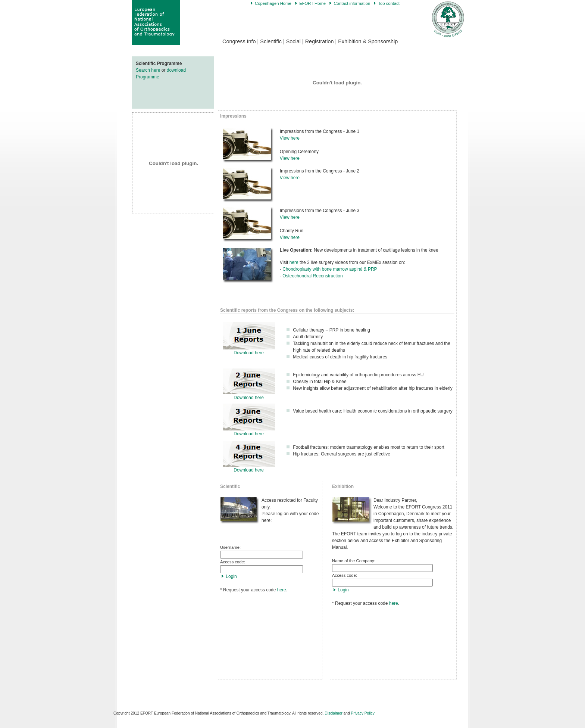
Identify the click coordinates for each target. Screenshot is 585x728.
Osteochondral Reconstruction (312, 276)
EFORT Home (312, 3)
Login (231, 576)
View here (290, 138)
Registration (320, 41)
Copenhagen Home (273, 3)
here (294, 262)
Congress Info (239, 41)
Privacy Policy (363, 713)
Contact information (352, 3)
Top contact (389, 3)
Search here (149, 70)
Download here (249, 353)
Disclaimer (334, 713)
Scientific (271, 41)
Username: (230, 547)
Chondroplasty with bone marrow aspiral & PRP (330, 269)
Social (293, 41)
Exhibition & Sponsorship (368, 41)
